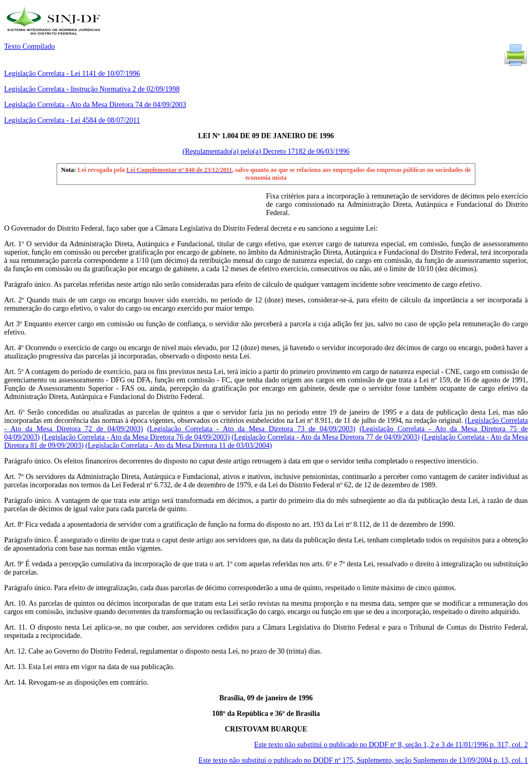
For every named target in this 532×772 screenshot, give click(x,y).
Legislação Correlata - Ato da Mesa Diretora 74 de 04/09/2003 (95, 105)
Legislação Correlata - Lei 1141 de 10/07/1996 (72, 74)
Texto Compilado (29, 46)
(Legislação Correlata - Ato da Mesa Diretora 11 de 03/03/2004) (178, 445)
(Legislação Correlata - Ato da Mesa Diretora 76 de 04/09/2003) (136, 437)
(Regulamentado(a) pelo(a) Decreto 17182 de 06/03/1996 (266, 151)
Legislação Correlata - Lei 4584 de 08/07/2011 (72, 120)
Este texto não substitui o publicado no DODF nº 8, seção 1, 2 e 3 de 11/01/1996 (391, 745)
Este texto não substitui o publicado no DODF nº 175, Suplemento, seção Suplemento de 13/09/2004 (363, 760)
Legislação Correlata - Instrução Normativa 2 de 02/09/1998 (92, 89)
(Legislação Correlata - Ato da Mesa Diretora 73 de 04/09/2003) (251, 429)
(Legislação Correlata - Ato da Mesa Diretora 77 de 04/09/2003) (326, 437)
